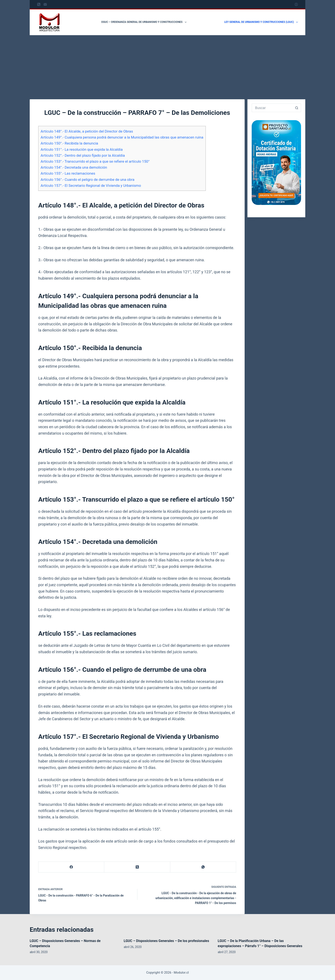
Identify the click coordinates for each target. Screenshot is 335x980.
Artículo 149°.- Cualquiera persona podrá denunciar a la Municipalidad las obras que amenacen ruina (122, 137)
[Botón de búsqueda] (297, 108)
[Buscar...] (272, 108)
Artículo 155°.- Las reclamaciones (68, 173)
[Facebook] (71, 867)
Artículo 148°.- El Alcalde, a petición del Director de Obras (87, 131)
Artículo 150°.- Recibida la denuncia (69, 143)
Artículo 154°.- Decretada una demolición (74, 167)
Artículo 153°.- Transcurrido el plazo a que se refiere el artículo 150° (95, 161)
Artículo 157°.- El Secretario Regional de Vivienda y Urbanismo (91, 185)
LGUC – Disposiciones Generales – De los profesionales (166, 941)
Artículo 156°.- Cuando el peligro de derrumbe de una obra (87, 180)
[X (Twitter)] (137, 867)
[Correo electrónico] (45, 4)
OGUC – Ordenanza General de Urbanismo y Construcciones (145, 22)
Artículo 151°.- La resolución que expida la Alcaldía (82, 149)
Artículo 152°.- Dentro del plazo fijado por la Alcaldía (83, 155)
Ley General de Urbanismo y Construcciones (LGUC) (261, 22)
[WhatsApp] (203, 867)
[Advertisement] (167, 67)
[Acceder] (296, 4)
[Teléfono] (39, 4)
